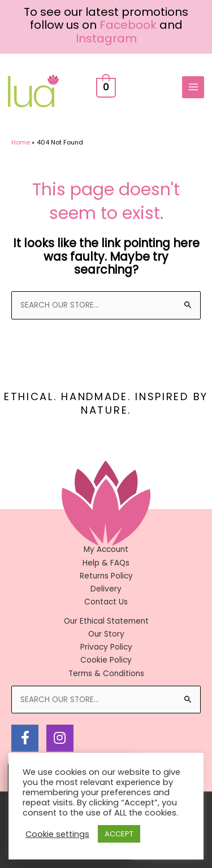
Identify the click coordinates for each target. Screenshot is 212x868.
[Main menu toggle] (193, 87)
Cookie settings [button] (57, 834)
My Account (106, 549)
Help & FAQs (106, 563)
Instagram (106, 38)
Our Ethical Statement (106, 621)
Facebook (128, 25)
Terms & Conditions (106, 674)
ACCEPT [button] (119, 834)
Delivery (106, 589)
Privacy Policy (106, 647)
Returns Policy (106, 576)
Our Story (106, 634)
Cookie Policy (106, 660)
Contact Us (106, 602)
